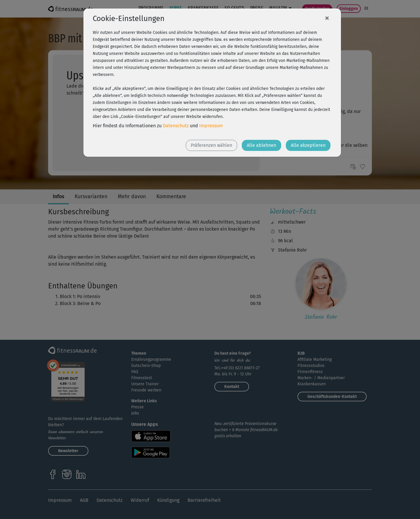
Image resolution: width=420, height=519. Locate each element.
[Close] (327, 18)
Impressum (211, 126)
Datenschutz (176, 126)
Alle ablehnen (261, 145)
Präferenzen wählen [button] (211, 145)
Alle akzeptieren (308, 145)
